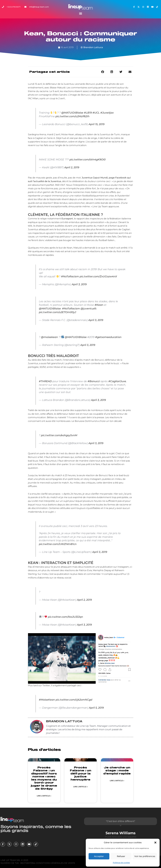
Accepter (99, 856)
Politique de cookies (121, 863)
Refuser (121, 856)
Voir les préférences (145, 856)
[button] (155, 843)
